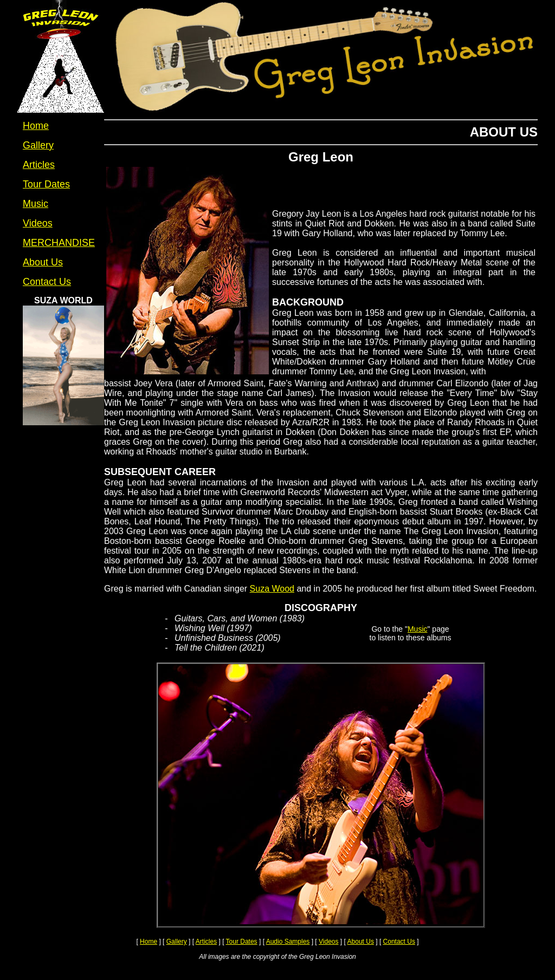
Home (149, 942)
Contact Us (399, 942)
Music (418, 629)
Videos (328, 942)
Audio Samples (288, 942)
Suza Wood (272, 589)
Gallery (177, 942)
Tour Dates (242, 942)
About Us (361, 942)
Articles (206, 942)
